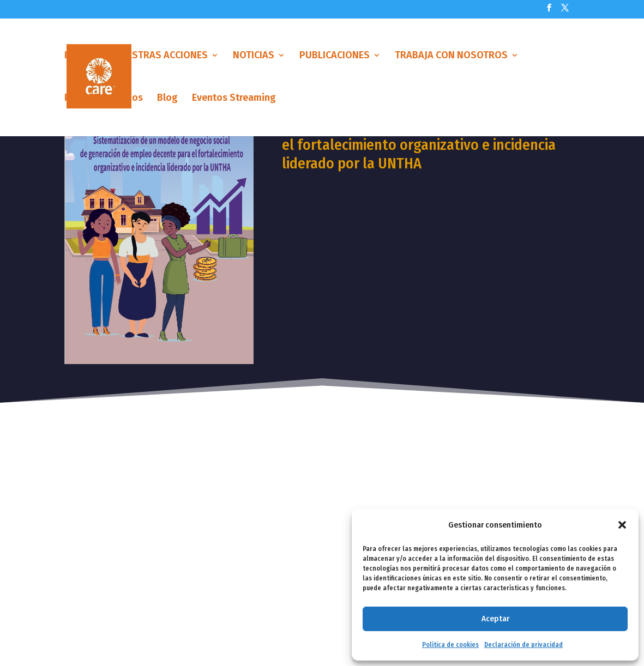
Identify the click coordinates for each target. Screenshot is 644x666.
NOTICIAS (254, 56)
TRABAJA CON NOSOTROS (451, 56)
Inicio (77, 56)
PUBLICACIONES (335, 56)
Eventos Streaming (234, 99)
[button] (622, 525)
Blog (167, 99)
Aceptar (495, 619)
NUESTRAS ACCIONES (161, 56)
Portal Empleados (104, 99)
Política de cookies (450, 645)
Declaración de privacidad (523, 645)
